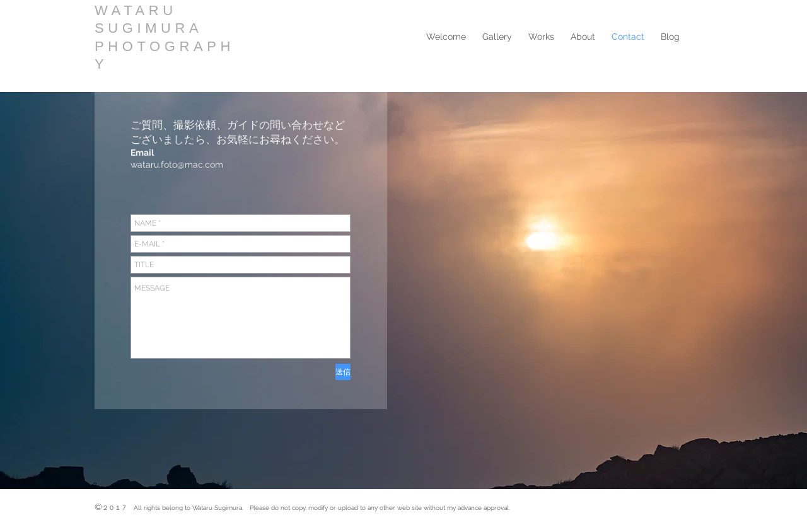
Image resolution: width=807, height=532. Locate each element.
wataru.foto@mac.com (177, 165)
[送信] (343, 372)
